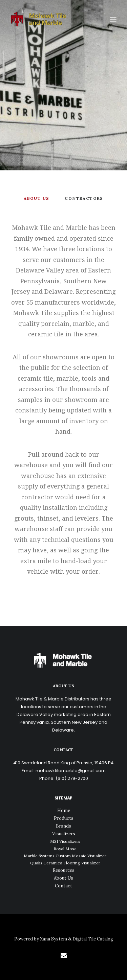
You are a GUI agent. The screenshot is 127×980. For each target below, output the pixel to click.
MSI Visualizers (65, 841)
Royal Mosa (65, 849)
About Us (63, 878)
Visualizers (64, 834)
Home (64, 810)
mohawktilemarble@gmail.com (71, 771)
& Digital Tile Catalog (91, 939)
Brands (63, 826)
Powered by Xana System (41, 939)
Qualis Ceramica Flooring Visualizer (65, 863)
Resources (64, 870)
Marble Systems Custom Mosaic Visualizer (65, 856)
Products (64, 818)
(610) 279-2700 (72, 778)
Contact (63, 886)
